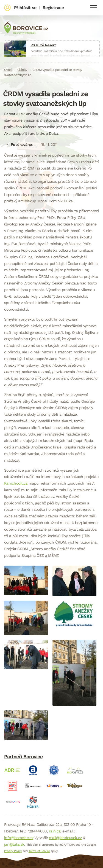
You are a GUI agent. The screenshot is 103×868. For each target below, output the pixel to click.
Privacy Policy (13, 851)
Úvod (8, 70)
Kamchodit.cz (16, 483)
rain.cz (55, 831)
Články (22, 70)
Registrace (53, 8)
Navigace (94, 8)
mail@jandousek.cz (65, 838)
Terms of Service (39, 851)
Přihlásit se (25, 8)
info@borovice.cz (19, 838)
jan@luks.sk (14, 844)
